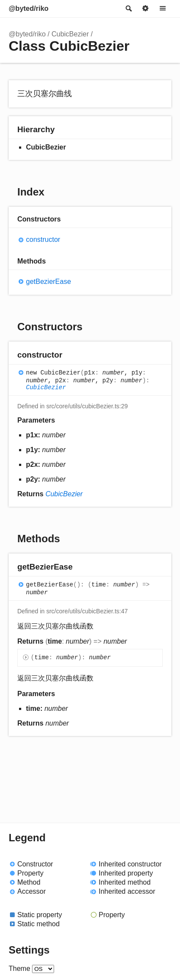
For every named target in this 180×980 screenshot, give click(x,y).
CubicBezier (70, 34)
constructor (43, 239)
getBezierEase (48, 282)
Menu (163, 9)
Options (145, 9)
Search (128, 9)
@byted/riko (29, 8)
